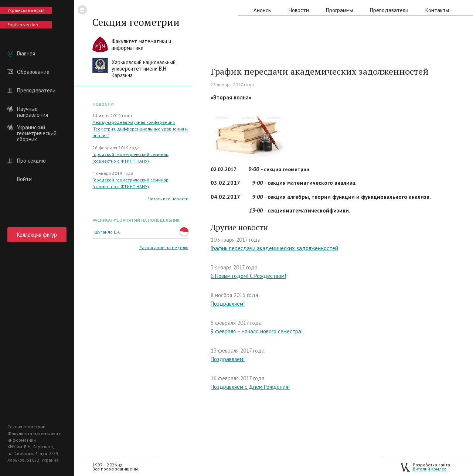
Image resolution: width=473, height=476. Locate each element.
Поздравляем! (228, 304)
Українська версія (26, 10)
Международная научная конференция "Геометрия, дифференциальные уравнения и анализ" (140, 129)
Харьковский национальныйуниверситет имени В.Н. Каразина (144, 69)
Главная (26, 54)
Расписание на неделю (164, 247)
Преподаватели (36, 91)
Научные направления (33, 109)
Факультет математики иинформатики (141, 45)
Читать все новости (168, 199)
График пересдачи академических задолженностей (274, 248)
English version (23, 25)
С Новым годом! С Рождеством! (248, 276)
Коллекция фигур (37, 234)
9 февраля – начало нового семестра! (257, 331)
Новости (299, 10)
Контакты (437, 10)
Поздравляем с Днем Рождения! (250, 387)
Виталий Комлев (430, 469)
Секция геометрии (136, 22)
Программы (339, 10)
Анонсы (263, 10)
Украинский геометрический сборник (37, 127)
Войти (24, 179)
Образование (33, 72)
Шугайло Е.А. (108, 232)
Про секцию (31, 161)
